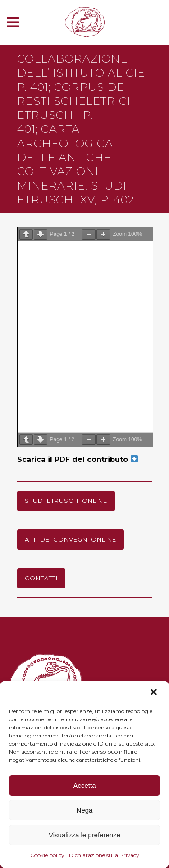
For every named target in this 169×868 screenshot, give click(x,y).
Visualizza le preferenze (84, 835)
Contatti (41, 578)
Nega (85, 810)
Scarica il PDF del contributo (78, 459)
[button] (155, 693)
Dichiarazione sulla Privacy (104, 855)
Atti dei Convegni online (71, 539)
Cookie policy (47, 855)
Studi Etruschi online (66, 501)
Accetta (84, 785)
